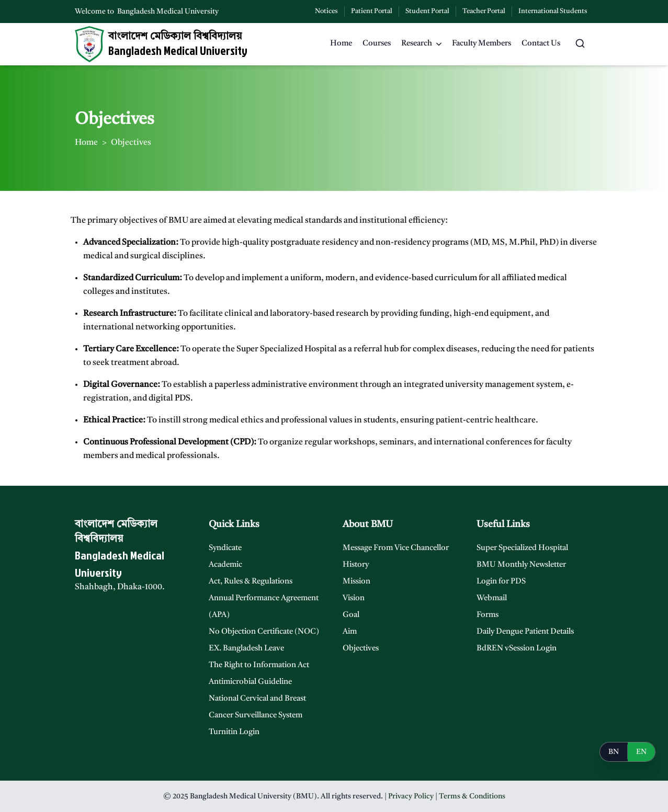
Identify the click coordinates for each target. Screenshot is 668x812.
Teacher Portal (484, 11)
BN (614, 752)
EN (641, 752)
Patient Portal (372, 11)
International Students (553, 11)
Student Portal (427, 11)
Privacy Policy (411, 796)
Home (86, 143)
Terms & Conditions (472, 796)
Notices (326, 11)
